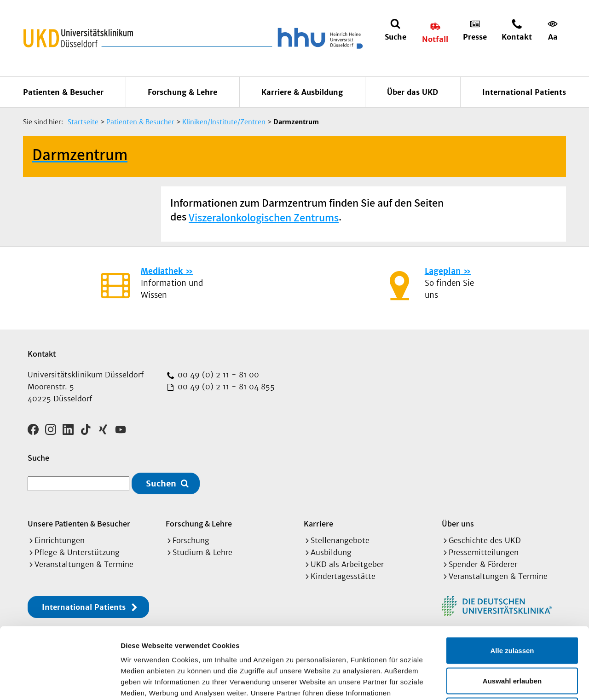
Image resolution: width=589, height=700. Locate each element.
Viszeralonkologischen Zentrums (264, 217)
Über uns (458, 524)
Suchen (161, 483)
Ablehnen (512, 639)
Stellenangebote (340, 540)
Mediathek (162, 271)
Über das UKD (413, 92)
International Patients (524, 92)
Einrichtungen (60, 540)
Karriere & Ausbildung (302, 92)
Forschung (191, 540)
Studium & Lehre (202, 552)
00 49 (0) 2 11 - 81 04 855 (225, 387)
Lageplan (443, 271)
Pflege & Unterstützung (77, 552)
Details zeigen (489, 682)
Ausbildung (331, 552)
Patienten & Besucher (63, 92)
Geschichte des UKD (485, 540)
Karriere (318, 524)
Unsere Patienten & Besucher (79, 524)
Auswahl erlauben (512, 610)
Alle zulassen (512, 579)
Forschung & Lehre (182, 92)
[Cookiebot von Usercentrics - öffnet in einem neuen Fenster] (60, 682)
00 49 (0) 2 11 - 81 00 (217, 375)
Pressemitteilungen (484, 552)
